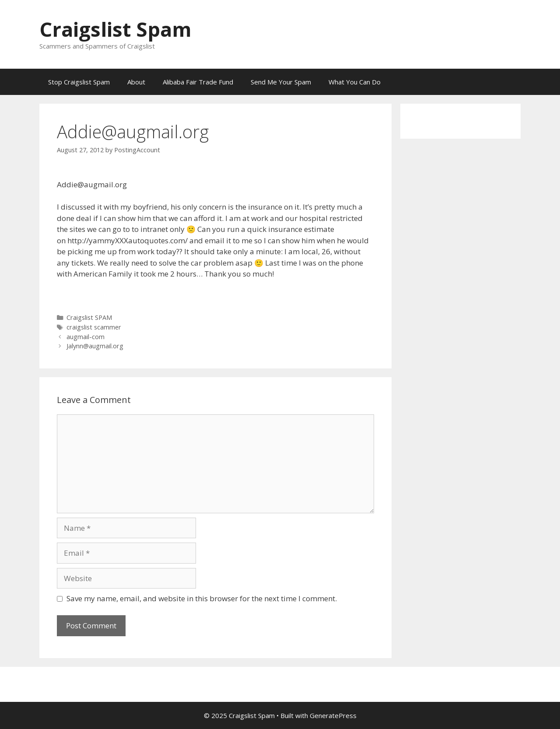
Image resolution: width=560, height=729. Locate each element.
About (136, 82)
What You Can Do (355, 82)
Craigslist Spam (115, 29)
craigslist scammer (94, 327)
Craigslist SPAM (89, 317)
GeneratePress (333, 715)
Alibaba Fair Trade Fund (198, 82)
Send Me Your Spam (281, 82)
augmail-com (86, 337)
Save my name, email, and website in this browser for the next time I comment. (202, 598)
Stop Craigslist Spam (79, 82)
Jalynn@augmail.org (95, 346)
